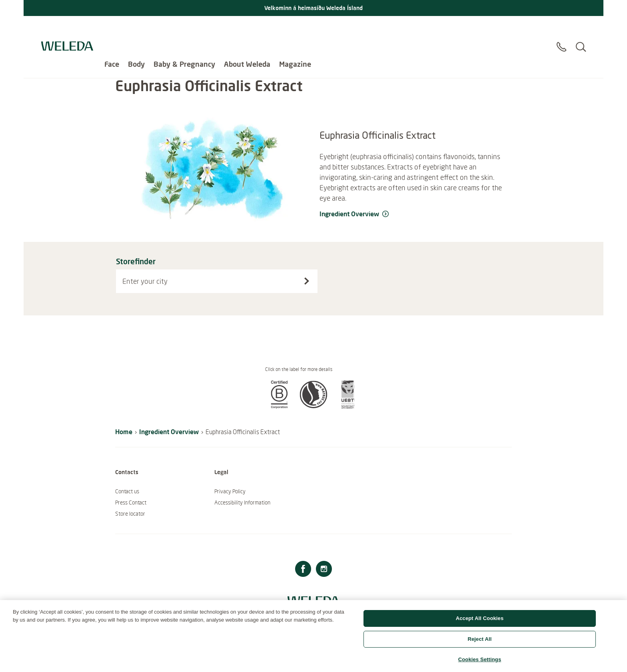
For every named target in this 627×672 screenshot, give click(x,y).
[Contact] (561, 32)
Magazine (295, 28)
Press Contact (131, 503)
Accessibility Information (242, 503)
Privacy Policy (230, 491)
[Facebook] (303, 570)
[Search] (581, 32)
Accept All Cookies (480, 624)
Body (136, 28)
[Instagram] (324, 570)
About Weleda (247, 28)
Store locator (130, 514)
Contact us (127, 491)
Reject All (479, 645)
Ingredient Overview (169, 432)
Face (112, 28)
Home (124, 432)
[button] (279, 406)
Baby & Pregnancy (184, 28)
